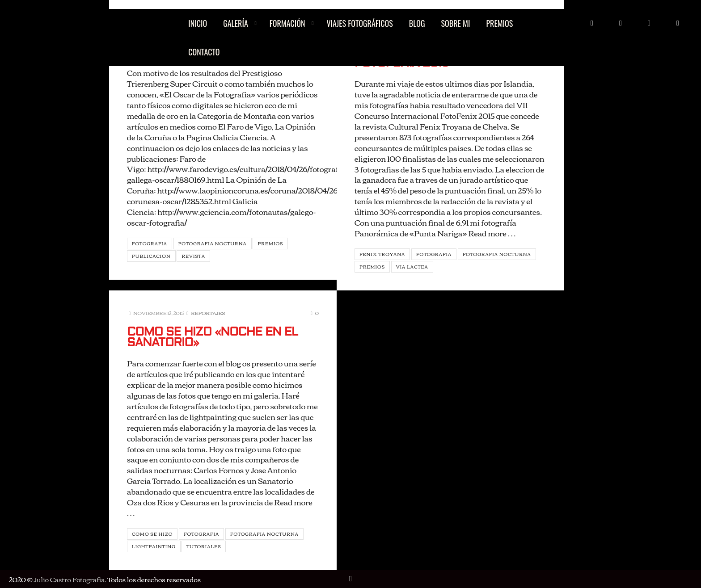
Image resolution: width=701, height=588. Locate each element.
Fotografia (150, 243)
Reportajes (208, 313)
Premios (270, 243)
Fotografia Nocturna (213, 243)
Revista (193, 256)
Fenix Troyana (382, 254)
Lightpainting (154, 546)
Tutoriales (204, 546)
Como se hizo (152, 534)
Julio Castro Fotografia (69, 579)
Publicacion (151, 256)
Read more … (492, 233)
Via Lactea (412, 267)
